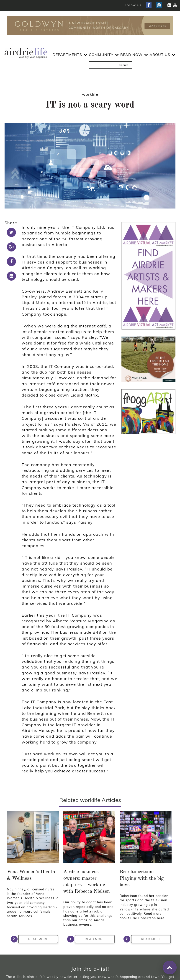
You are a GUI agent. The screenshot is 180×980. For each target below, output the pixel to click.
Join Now (90, 907)
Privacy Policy (80, 957)
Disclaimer (103, 957)
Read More (33, 854)
